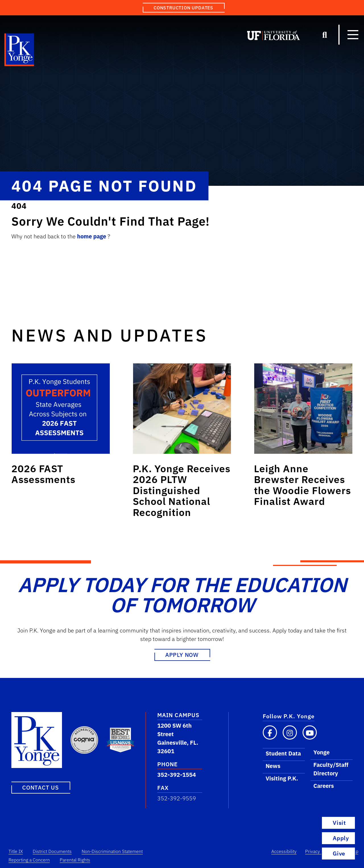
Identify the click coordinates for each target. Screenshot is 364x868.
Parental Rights (75, 860)
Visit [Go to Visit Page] (339, 823)
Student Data (283, 753)
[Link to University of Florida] (274, 37)
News (273, 766)
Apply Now (182, 655)
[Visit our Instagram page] (290, 732)
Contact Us (41, 787)
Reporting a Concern (29, 860)
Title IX (16, 851)
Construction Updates (183, 8)
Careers (324, 786)
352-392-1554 (177, 775)
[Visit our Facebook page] (270, 732)
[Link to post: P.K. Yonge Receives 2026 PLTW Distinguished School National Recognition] (182, 409)
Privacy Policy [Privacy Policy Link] (319, 851)
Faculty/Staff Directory (331, 769)
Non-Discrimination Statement (112, 851)
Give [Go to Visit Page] (345, 853)
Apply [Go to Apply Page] (341, 838)
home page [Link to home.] (92, 236)
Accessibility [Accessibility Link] (284, 851)
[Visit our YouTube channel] (310, 732)
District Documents (52, 851)
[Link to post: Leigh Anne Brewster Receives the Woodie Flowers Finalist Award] (303, 409)
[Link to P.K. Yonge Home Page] (19, 51)
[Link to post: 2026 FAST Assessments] (61, 409)
